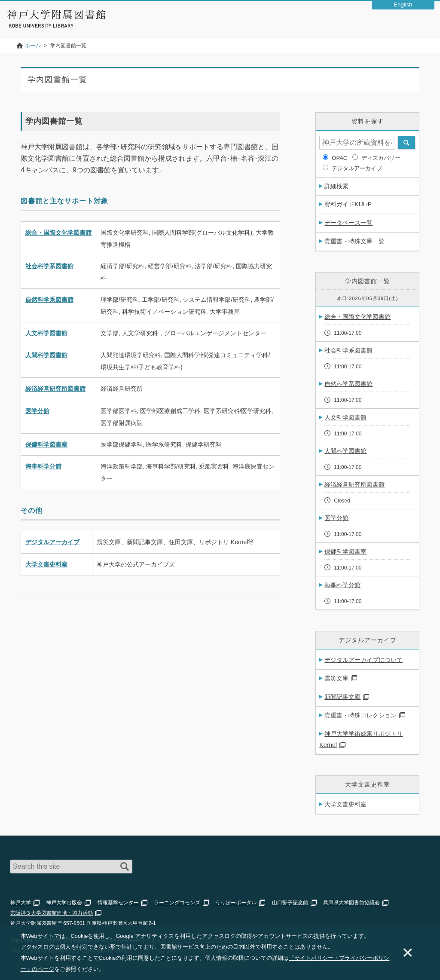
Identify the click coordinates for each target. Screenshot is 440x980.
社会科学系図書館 (49, 266)
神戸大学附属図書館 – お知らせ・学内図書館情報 (57, 15)
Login (404, 23)
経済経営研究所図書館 (55, 389)
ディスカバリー (381, 158)
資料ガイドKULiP (348, 204)
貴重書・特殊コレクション (361, 715)
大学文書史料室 (46, 564)
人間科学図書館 (46, 355)
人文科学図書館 (46, 333)
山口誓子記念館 (290, 903)
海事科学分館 (43, 466)
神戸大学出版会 (64, 903)
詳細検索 (336, 186)
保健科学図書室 (46, 444)
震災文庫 (336, 678)
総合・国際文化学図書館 (58, 233)
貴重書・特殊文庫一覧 (354, 241)
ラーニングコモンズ (177, 903)
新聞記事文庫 (342, 697)
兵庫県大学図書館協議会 (351, 903)
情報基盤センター (118, 903)
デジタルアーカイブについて (364, 660)
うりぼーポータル (236, 903)
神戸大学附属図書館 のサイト (45, 26)
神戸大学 (21, 903)
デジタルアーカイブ (52, 542)
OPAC (339, 158)
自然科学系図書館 (49, 300)
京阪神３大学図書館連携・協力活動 (52, 913)
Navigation (426, 23)
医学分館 (37, 411)
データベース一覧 (348, 223)
